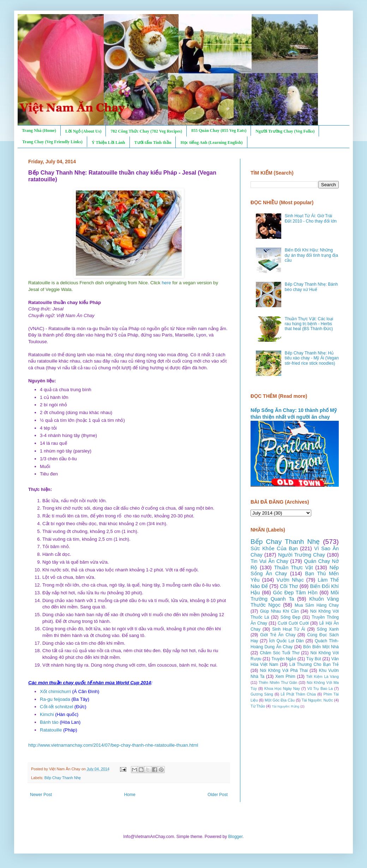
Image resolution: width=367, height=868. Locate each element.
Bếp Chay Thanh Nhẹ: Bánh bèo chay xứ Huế (311, 287)
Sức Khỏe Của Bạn (274, 548)
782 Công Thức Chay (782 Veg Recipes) (146, 131)
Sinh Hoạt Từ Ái (288, 629)
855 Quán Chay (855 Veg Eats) (219, 130)
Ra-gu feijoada (55, 699)
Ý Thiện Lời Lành (109, 142)
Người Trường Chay (302, 555)
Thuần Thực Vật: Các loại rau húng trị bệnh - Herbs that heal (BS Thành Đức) (309, 324)
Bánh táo (49, 722)
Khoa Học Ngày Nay (282, 688)
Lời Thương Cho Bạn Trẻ (314, 664)
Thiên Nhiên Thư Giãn (278, 682)
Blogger (236, 837)
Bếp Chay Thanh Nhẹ (63, 778)
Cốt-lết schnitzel (56, 707)
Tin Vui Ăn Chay (269, 561)
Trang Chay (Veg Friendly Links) (52, 142)
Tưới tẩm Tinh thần (153, 142)
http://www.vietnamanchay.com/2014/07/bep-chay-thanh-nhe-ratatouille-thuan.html (113, 745)
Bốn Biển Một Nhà (321, 647)
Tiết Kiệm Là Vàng (322, 676)
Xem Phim (285, 676)
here (166, 283)
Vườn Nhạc (290, 580)
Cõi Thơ (289, 586)
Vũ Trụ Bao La (320, 688)
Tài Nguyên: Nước (317, 700)
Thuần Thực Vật (294, 567)
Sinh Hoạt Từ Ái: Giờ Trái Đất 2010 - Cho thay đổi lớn (311, 218)
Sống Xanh (328, 629)
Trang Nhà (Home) (39, 130)
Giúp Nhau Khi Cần (279, 611)
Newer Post (41, 795)
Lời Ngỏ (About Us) (83, 131)
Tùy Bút (314, 659)
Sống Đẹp (290, 617)
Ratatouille (51, 730)
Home (130, 795)
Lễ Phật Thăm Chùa (298, 694)
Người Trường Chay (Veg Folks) (285, 131)
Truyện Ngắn (284, 659)
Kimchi (47, 714)
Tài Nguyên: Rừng (285, 706)
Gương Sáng (262, 694)
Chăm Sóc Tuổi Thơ (279, 653)
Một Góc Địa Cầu (280, 700)
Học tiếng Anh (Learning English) (211, 142)
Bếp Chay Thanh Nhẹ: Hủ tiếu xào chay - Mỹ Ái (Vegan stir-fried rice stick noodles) (312, 358)
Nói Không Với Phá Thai (284, 670)
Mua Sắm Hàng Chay (317, 605)
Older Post (218, 795)
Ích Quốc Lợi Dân (287, 641)
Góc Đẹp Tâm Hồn (295, 593)
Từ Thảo (258, 706)
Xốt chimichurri (55, 691)
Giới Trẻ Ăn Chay (278, 635)
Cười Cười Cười (293, 623)
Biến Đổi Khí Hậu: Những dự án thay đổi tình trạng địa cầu (311, 255)
